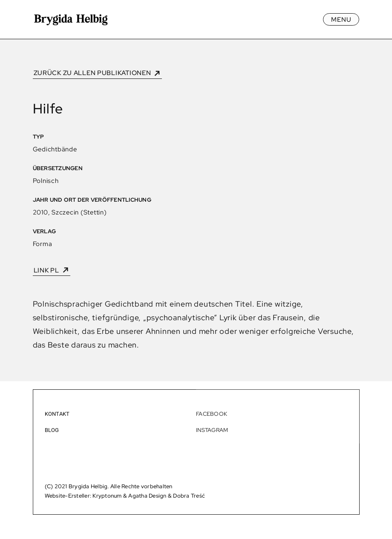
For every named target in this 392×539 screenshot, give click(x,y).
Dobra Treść (189, 495)
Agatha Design (147, 495)
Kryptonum (107, 495)
